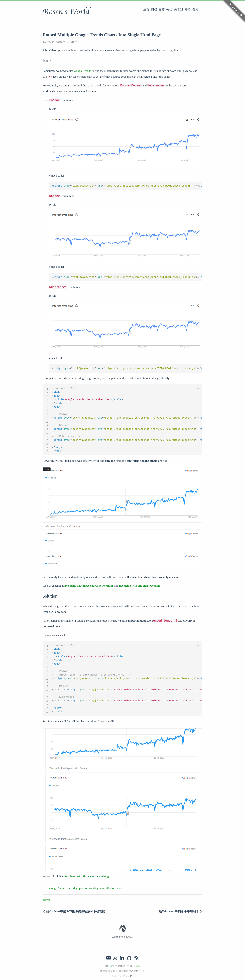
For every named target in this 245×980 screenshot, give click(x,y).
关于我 (178, 9)
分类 (169, 9)
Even (137, 966)
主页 (146, 9)
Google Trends (82, 71)
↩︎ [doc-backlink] (122, 888)
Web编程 (60, 42)
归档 (154, 9)
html (47, 900)
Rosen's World (66, 12)
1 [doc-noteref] (96, 620)
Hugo (111, 966)
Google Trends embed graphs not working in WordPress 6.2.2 (85, 888)
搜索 (195, 9)
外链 (188, 9)
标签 (162, 9)
